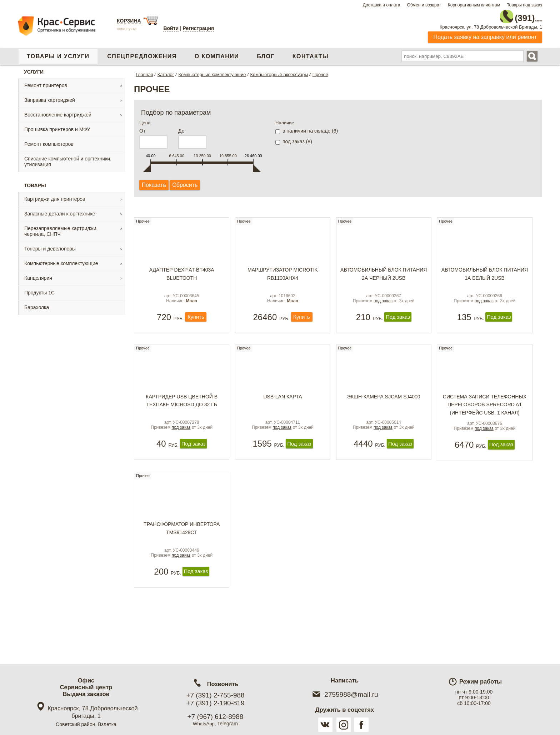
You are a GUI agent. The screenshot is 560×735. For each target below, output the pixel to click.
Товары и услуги (58, 53)
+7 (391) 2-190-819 (215, 703)
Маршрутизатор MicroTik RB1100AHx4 (283, 275)
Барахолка (37, 304)
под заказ (383, 311)
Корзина (129, 21)
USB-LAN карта (282, 410)
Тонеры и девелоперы (50, 245)
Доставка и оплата (382, 5)
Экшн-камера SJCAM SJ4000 (384, 410)
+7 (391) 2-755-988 (215, 695)
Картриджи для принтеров (55, 196)
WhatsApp (204, 724)
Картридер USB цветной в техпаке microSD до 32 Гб (182, 414)
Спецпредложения (142, 53)
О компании (217, 53)
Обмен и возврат (424, 5)
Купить (196, 328)
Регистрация (199, 28)
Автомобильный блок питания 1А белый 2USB (485, 275)
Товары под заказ (524, 5)
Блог (266, 53)
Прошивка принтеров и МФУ (57, 126)
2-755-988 (506, 15)
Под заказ (398, 328)
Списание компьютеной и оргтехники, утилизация (68, 158)
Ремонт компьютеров (49, 141)
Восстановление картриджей (58, 111)
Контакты (311, 53)
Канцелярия (38, 275)
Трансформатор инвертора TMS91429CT (182, 553)
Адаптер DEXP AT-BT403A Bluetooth (182, 275)
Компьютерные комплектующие (61, 260)
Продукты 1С (39, 289)
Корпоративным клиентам (474, 5)
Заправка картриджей (50, 97)
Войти (171, 28)
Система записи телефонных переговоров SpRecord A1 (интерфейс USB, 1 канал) (485, 418)
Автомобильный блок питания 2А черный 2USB (384, 275)
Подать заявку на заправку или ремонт (485, 34)
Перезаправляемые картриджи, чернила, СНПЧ (61, 228)
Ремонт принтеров (46, 82)
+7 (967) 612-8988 (216, 717)
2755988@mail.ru (344, 694)
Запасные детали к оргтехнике (60, 210)
